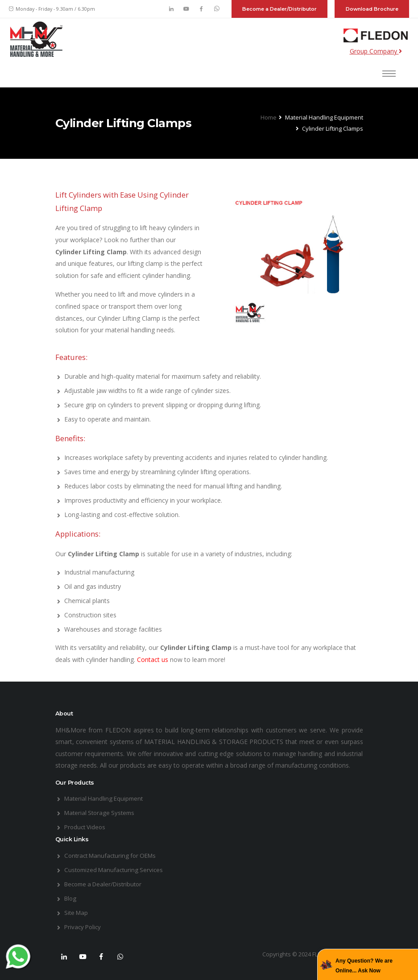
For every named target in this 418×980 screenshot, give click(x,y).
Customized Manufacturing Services (116, 870)
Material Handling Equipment (106, 798)
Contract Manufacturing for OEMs (113, 855)
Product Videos (86, 827)
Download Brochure (372, 9)
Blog (71, 898)
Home (269, 117)
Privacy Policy (84, 927)
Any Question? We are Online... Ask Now (364, 966)
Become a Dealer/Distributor (279, 9)
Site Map (77, 912)
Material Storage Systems (101, 813)
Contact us (153, 660)
